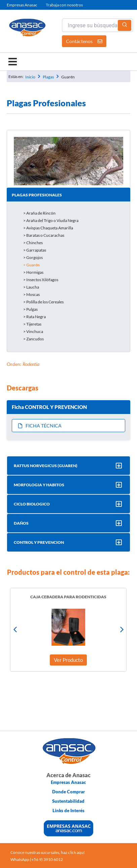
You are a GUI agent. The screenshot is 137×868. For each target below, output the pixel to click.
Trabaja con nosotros (64, 5)
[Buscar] (125, 25)
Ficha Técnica (40, 426)
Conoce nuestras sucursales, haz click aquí (47, 852)
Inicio (30, 77)
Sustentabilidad (68, 801)
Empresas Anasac (22, 5)
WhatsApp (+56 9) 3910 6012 (37, 859)
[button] (13, 62)
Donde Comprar (68, 792)
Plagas (48, 77)
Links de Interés (68, 810)
